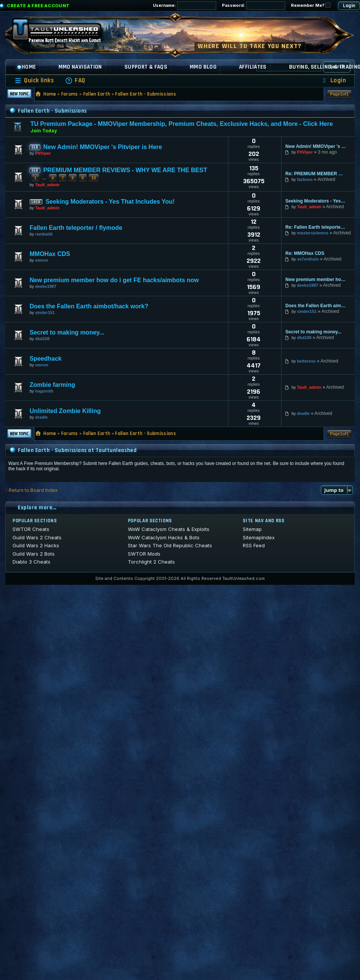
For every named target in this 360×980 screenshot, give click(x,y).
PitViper (43, 153)
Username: (185, 6)
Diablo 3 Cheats (31, 562)
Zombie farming (52, 385)
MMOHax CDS (50, 254)
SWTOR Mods (144, 554)
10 (94, 178)
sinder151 (45, 313)
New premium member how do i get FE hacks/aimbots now (114, 280)
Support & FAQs (146, 67)
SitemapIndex (259, 537)
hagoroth (44, 391)
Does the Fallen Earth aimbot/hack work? (89, 306)
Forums (70, 94)
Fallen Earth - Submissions (145, 94)
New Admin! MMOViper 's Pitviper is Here (103, 147)
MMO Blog (203, 67)
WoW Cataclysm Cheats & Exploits (169, 529)
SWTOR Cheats (31, 529)
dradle (42, 417)
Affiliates (253, 67)
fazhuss (305, 179)
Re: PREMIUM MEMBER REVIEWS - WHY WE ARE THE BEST (316, 174)
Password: (254, 6)
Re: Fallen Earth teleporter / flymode (316, 227)
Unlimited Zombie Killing (65, 411)
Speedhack (46, 359)
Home (26, 67)
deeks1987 (46, 286)
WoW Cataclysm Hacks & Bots (164, 537)
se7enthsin (308, 259)
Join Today (44, 131)
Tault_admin (47, 185)
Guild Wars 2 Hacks (36, 545)
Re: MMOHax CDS (305, 253)
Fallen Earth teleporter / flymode (76, 228)
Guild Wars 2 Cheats (37, 537)
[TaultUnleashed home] (62, 33)
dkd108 (42, 339)
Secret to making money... (67, 332)
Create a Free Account (38, 6)
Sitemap (252, 529)
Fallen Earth (97, 94)
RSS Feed (254, 545)
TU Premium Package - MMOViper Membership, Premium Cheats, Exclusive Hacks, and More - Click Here (182, 124)
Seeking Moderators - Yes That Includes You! (110, 202)
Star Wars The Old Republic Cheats (170, 545)
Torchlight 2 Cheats (151, 562)
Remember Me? (311, 5)
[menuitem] (75, 81)
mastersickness (313, 233)
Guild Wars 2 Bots (34, 554)
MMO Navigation (80, 67)
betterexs (306, 361)
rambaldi (44, 234)
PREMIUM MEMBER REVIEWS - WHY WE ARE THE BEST (125, 170)
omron (42, 260)
